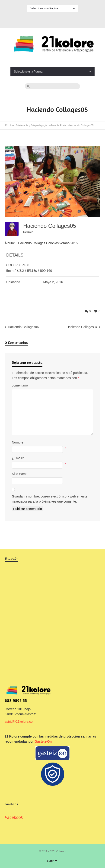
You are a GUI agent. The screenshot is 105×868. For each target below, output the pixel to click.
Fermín (28, 232)
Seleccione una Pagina (52, 8)
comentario (20, 385)
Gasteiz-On (43, 741)
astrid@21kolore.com (20, 722)
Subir (52, 861)
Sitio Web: (19, 474)
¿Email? (18, 458)
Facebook (53, 19)
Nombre (18, 442)
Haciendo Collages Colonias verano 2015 (48, 243)
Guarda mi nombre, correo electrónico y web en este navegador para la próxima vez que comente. (50, 499)
